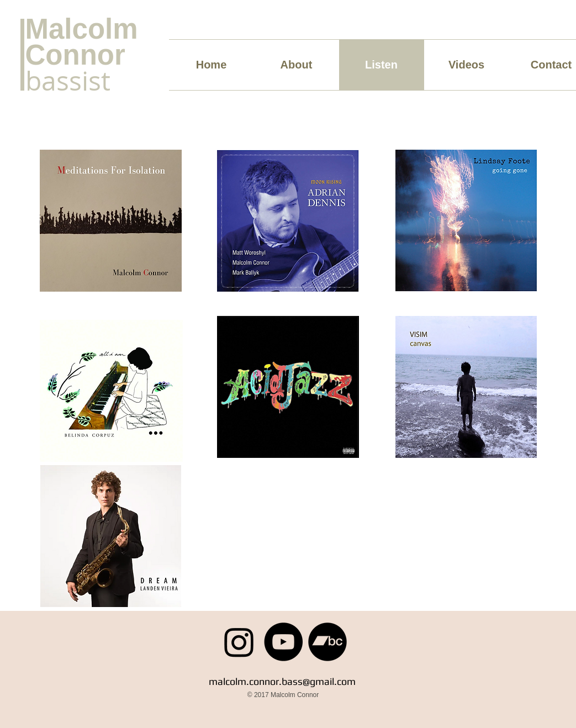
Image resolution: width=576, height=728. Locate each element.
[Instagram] (239, 642)
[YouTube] (283, 642)
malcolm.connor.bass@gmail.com (282, 681)
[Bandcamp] (327, 642)
